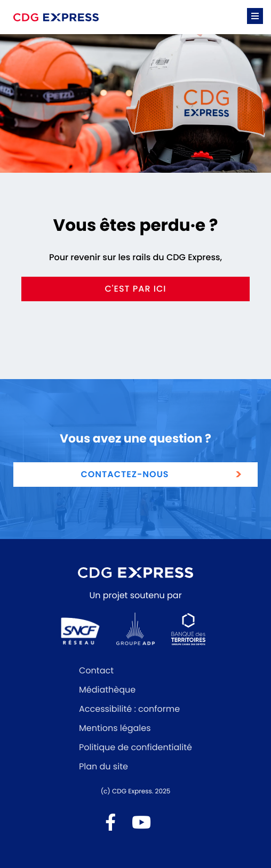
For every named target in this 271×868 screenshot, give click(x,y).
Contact (96, 670)
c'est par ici (135, 289)
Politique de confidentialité (135, 747)
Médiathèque (107, 690)
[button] (255, 16)
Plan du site (103, 766)
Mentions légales (115, 728)
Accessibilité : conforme (129, 709)
